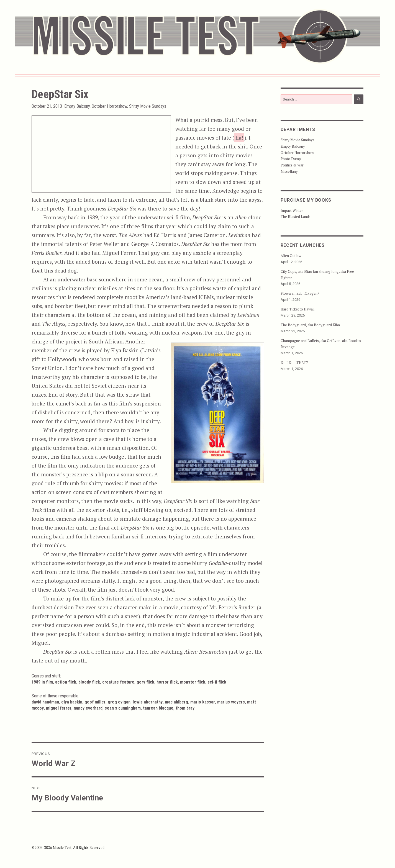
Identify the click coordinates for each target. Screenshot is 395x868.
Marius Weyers (231, 702)
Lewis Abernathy (148, 702)
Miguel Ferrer (59, 708)
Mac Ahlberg (176, 702)
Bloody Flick (89, 682)
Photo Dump (291, 159)
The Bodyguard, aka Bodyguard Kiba (310, 325)
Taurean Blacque (158, 708)
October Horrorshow (109, 106)
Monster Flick (193, 682)
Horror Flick (167, 682)
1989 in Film (42, 682)
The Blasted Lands (296, 217)
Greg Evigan (119, 702)
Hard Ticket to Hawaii (297, 309)
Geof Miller (95, 702)
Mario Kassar (203, 702)
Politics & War (292, 165)
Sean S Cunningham (123, 708)
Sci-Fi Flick (217, 682)
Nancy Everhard (88, 708)
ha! (239, 138)
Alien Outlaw (291, 256)
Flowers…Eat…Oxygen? (300, 293)
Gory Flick (145, 682)
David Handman (45, 702)
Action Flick (66, 682)
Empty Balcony (77, 106)
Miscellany (289, 171)
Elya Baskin (72, 702)
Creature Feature (118, 682)
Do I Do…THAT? (294, 363)
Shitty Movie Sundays (148, 106)
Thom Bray (185, 708)
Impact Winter (292, 210)
